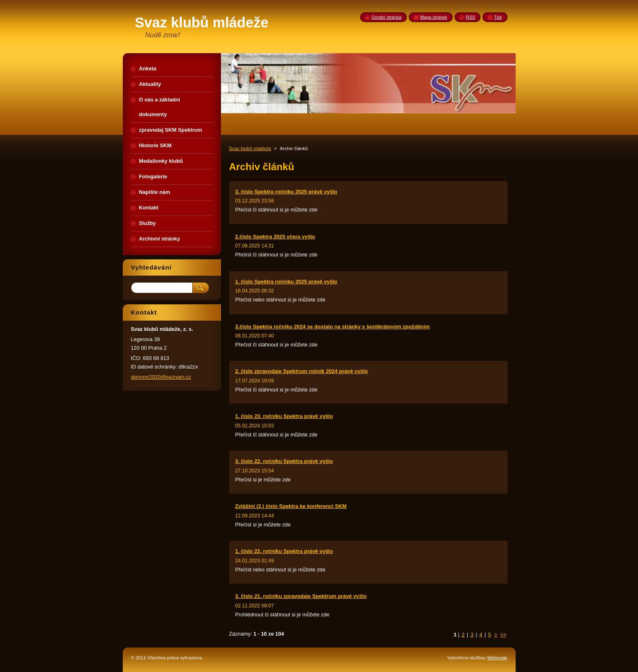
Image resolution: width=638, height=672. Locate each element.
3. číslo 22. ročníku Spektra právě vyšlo (284, 461)
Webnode (497, 658)
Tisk (498, 17)
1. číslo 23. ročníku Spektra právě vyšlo (284, 416)
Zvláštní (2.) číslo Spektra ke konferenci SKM (291, 506)
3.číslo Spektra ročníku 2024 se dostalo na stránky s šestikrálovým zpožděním (333, 327)
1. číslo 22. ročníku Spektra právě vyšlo (284, 551)
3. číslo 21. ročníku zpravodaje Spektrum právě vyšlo (301, 596)
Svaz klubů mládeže (250, 148)
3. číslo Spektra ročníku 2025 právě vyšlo (286, 192)
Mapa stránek (434, 17)
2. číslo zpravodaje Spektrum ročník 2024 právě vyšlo (302, 371)
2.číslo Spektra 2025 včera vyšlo (275, 237)
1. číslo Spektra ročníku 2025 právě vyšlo (286, 282)
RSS (471, 17)
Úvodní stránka (387, 17)
